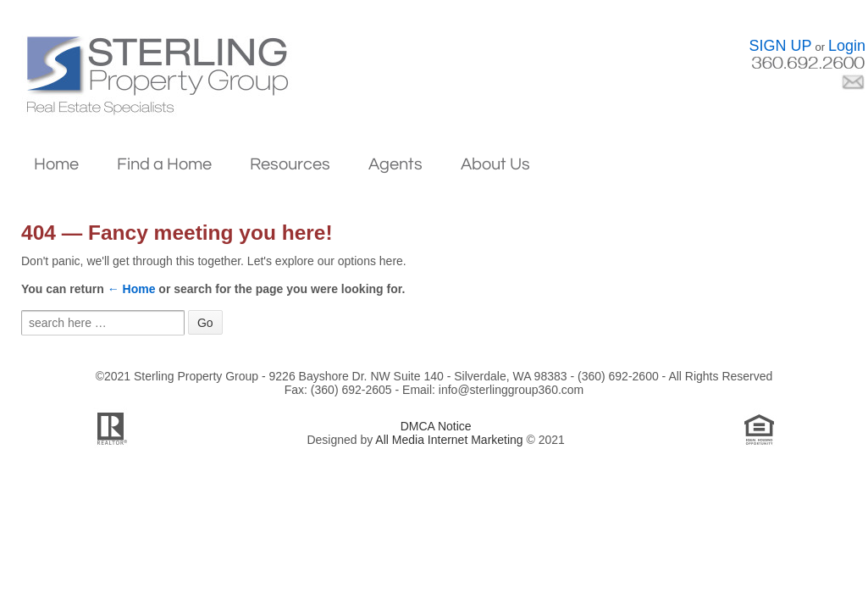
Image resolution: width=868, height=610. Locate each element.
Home (56, 164)
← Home (132, 289)
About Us (495, 164)
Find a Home (164, 164)
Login (847, 46)
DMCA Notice (436, 426)
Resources (290, 164)
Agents (395, 164)
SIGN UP (781, 46)
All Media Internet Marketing (449, 440)
